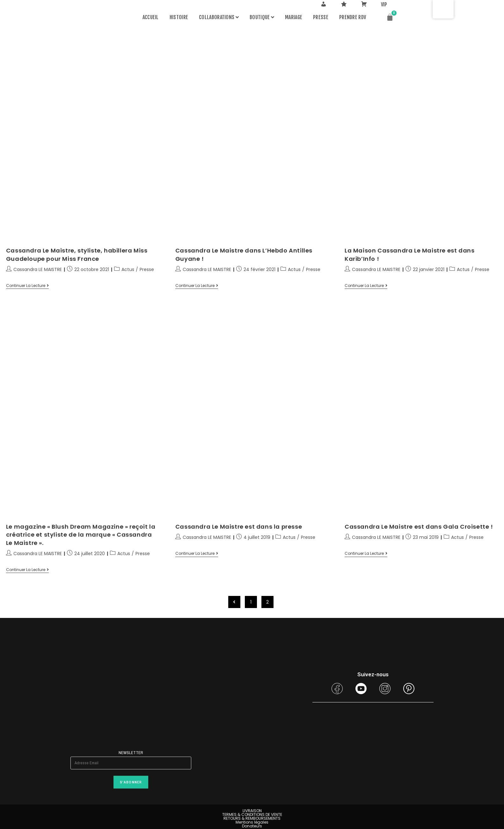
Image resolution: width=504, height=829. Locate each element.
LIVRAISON (252, 811)
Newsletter (131, 753)
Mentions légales (252, 822)
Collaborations (219, 17)
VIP (384, 4)
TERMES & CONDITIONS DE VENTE (252, 814)
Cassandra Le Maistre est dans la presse (239, 527)
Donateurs (252, 826)
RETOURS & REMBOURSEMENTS (252, 818)
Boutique (262, 17)
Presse (321, 17)
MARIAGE (294, 17)
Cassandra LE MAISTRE (38, 269)
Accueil (151, 17)
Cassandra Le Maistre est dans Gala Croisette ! (419, 527)
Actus (128, 269)
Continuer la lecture (27, 286)
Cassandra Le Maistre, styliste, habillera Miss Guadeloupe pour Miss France (77, 254)
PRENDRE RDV (353, 17)
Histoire (179, 17)
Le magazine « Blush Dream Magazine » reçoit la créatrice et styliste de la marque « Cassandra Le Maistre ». (81, 535)
